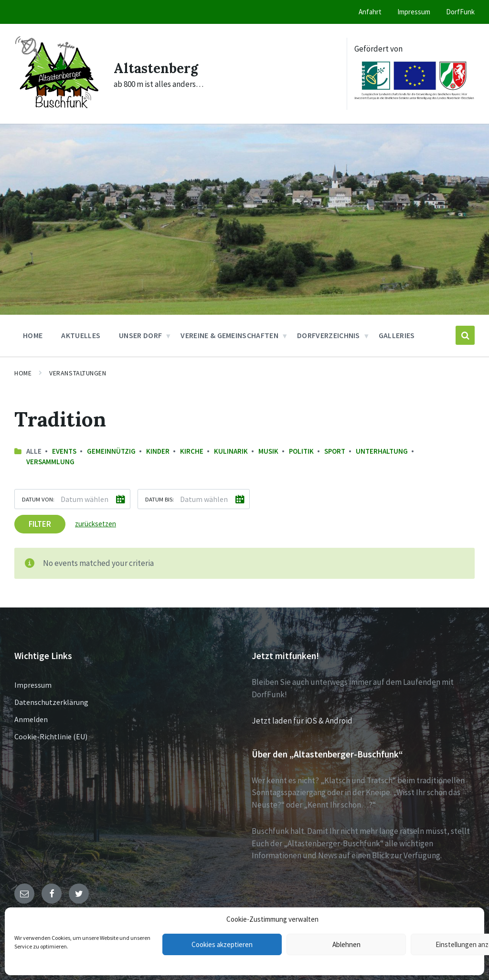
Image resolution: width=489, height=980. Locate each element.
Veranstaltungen (78, 373)
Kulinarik (231, 451)
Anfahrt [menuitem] (370, 12)
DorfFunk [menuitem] (460, 12)
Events (64, 451)
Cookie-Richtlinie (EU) (51, 736)
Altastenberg (159, 67)
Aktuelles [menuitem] (81, 335)
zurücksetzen (96, 523)
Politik (301, 451)
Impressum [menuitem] (414, 12)
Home (23, 373)
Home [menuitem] (33, 335)
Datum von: (38, 499)
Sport (335, 451)
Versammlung (50, 462)
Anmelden (31, 719)
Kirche (192, 451)
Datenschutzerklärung (51, 702)
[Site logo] (57, 112)
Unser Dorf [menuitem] (140, 335)
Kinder (158, 451)
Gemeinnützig (111, 451)
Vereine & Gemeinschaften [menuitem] (229, 335)
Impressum (33, 685)
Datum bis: (159, 499)
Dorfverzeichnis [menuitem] (329, 335)
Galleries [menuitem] (397, 335)
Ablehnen (346, 944)
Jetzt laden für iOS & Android (302, 721)
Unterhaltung (382, 451)
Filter (40, 523)
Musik (268, 451)
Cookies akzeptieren (222, 944)
